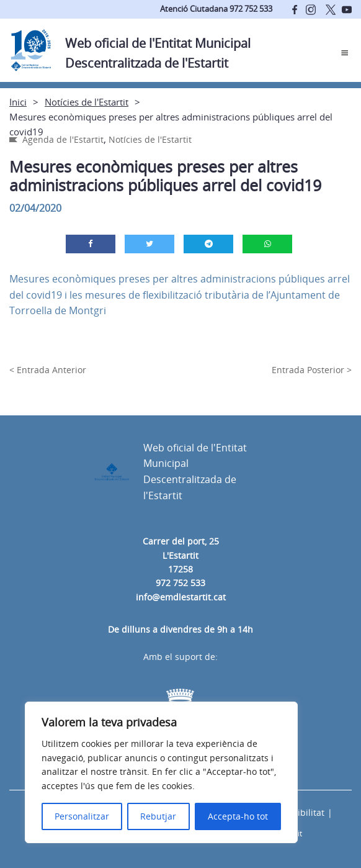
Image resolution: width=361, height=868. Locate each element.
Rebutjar (158, 816)
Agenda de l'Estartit (63, 139)
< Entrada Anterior (48, 370)
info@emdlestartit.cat (181, 597)
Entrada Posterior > (312, 370)
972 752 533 (180, 583)
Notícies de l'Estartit (87, 102)
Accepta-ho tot (238, 816)
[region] (161, 772)
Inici (18, 102)
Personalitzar (82, 816)
